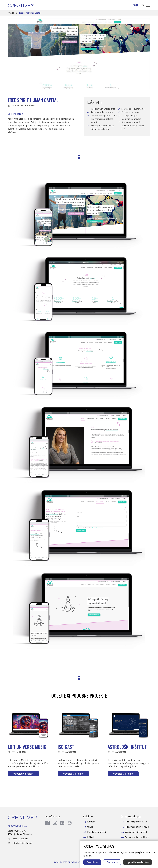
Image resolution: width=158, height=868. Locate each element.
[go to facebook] (47, 823)
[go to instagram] (55, 823)
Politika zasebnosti (96, 832)
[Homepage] (21, 5)
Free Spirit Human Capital (30, 13)
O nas (90, 827)
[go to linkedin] (62, 823)
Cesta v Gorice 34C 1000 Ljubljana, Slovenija (20, 833)
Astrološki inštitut (127, 747)
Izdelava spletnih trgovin (137, 827)
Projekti (11, 13)
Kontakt (91, 822)
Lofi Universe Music (27, 747)
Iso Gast (66, 747)
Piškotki (91, 837)
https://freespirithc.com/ (23, 106)
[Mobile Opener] (148, 5)
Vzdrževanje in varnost (136, 832)
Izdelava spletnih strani (136, 822)
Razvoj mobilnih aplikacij (137, 837)
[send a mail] (70, 823)
